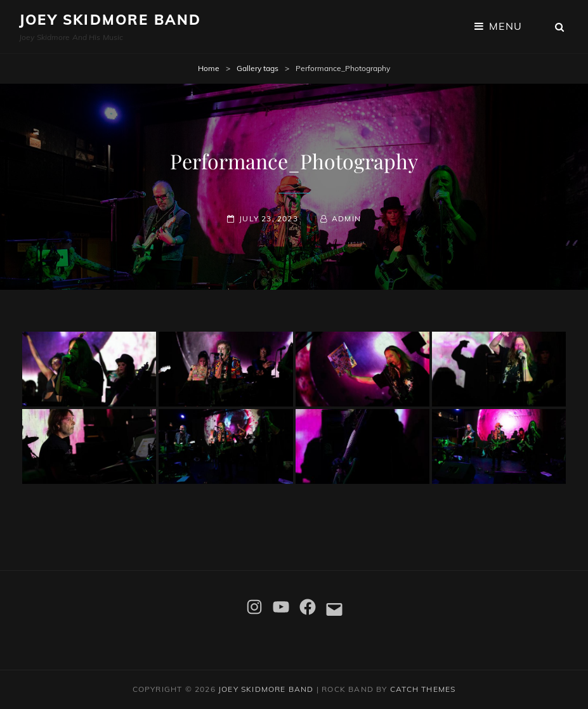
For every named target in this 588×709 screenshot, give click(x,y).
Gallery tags (258, 68)
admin (346, 218)
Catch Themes (423, 689)
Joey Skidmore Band (110, 20)
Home (209, 68)
